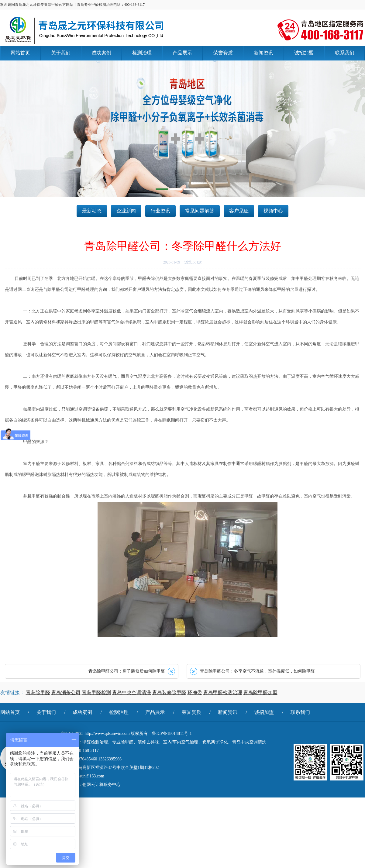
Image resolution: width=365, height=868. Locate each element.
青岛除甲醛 (38, 692)
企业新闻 (126, 211)
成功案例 (82, 712)
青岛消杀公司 (66, 692)
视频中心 (273, 211)
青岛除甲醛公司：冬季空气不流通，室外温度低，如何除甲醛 (257, 671)
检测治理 (119, 712)
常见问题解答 (200, 211)
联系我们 (300, 712)
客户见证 (239, 211)
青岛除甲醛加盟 (260, 692)
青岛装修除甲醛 (169, 692)
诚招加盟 (264, 712)
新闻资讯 (228, 712)
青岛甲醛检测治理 (223, 692)
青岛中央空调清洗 (132, 692)
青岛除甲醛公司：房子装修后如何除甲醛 (127, 671)
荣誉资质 (191, 712)
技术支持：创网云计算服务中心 (91, 785)
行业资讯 (160, 211)
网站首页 (10, 712)
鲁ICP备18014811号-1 (172, 734)
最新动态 (92, 211)
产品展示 (155, 712)
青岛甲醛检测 (96, 692)
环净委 (195, 692)
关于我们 (46, 712)
